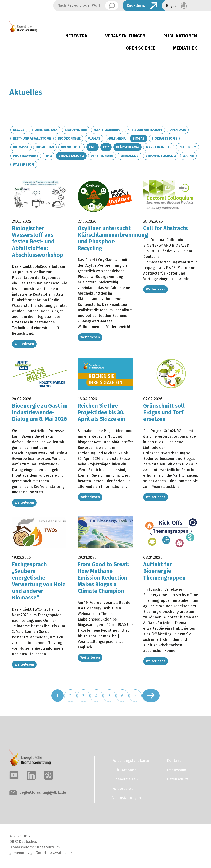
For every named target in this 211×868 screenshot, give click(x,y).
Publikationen (124, 770)
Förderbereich (124, 789)
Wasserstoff (24, 164)
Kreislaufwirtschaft (145, 130)
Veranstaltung (71, 156)
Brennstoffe (72, 147)
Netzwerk (76, 36)
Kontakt (174, 761)
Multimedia (117, 138)
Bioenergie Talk (45, 130)
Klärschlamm (127, 147)
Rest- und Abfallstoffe (32, 138)
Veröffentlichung (161, 156)
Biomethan (45, 147)
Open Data (178, 130)
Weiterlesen (24, 344)
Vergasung (130, 156)
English (172, 6)
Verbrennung (102, 156)
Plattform (188, 147)
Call (93, 147)
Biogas (139, 138)
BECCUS (19, 130)
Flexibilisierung (107, 130)
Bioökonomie (69, 138)
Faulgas (94, 138)
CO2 (106, 147)
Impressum (177, 770)
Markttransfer (159, 147)
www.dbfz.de (61, 853)
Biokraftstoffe (164, 138)
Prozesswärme (26, 156)
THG (49, 156)
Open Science (141, 48)
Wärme (188, 156)
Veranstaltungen (125, 36)
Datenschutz (178, 779)
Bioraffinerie (76, 130)
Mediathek (185, 48)
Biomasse (21, 147)
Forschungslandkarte (128, 761)
